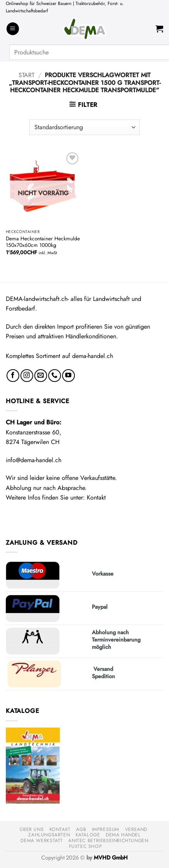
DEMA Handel (123, 835)
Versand (136, 829)
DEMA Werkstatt (42, 841)
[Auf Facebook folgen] (13, 376)
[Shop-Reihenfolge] (84, 127)
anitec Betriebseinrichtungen (108, 841)
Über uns (32, 829)
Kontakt (96, 497)
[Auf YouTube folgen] (68, 376)
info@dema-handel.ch (34, 460)
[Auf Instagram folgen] (27, 376)
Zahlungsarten (49, 835)
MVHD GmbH (111, 858)
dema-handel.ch (93, 356)
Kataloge (88, 835)
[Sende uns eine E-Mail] (41, 376)
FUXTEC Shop (86, 846)
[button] (13, 29)
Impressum (106, 829)
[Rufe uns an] (55, 376)
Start (26, 75)
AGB (81, 829)
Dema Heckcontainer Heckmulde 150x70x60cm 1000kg (43, 242)
